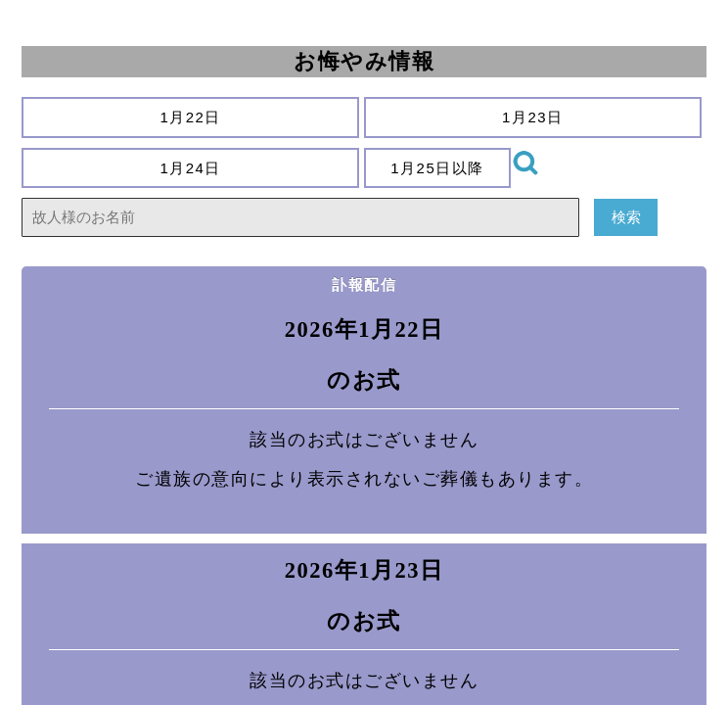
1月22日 (191, 117)
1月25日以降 (438, 168)
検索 (626, 217)
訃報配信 (364, 284)
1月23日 (533, 117)
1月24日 (191, 168)
